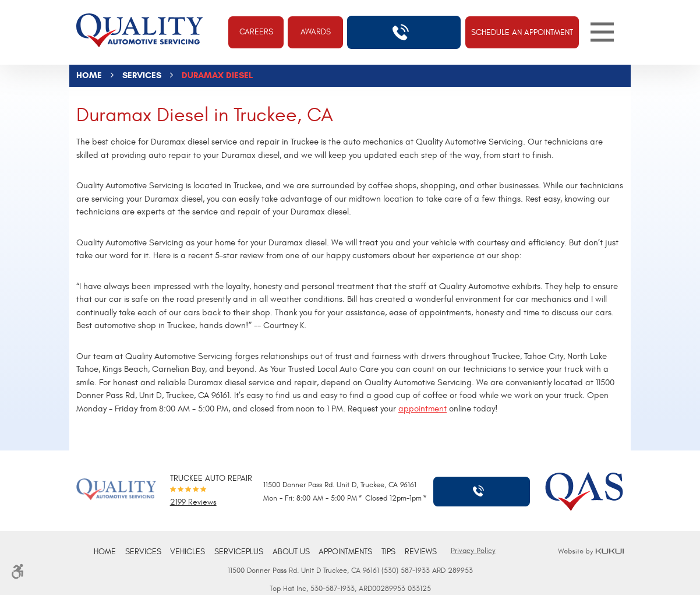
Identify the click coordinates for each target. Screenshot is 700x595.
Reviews (421, 552)
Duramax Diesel (217, 75)
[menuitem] (105, 552)
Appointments (345, 552)
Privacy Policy (473, 551)
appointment (423, 409)
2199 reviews (193, 503)
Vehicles (188, 552)
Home (89, 75)
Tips (388, 552)
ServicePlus (239, 552)
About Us (291, 552)
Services (142, 75)
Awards (316, 32)
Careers (256, 32)
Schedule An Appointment (522, 32)
